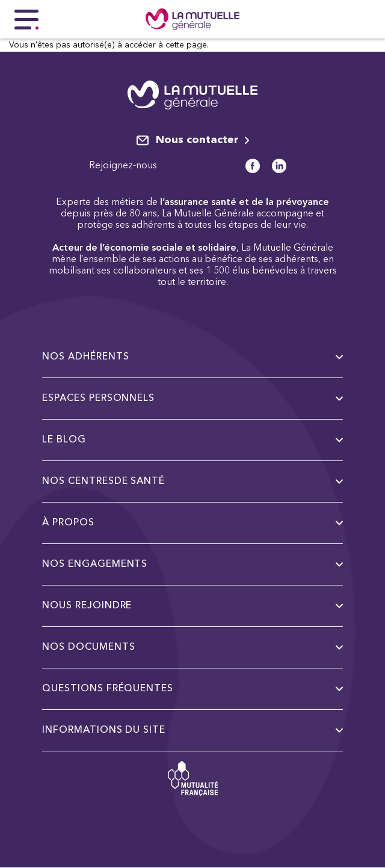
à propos (192, 523)
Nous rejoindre (192, 606)
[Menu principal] (26, 19)
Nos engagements (192, 564)
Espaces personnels (192, 399)
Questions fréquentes (192, 689)
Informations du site (192, 730)
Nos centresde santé (192, 481)
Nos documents (192, 647)
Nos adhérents (192, 357)
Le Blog (192, 440)
